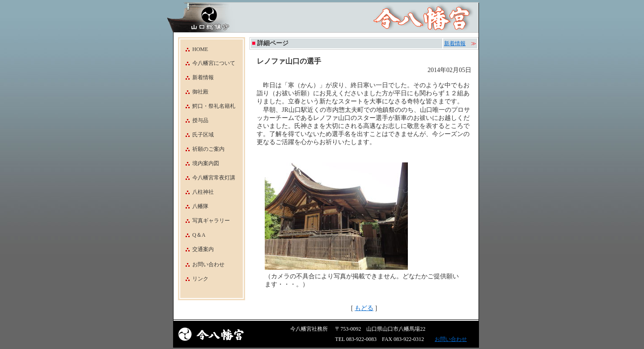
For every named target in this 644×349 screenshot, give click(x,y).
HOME (194, 49)
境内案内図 (200, 163)
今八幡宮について (208, 63)
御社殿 (194, 92)
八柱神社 (197, 192)
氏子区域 (197, 135)
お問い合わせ (208, 264)
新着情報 (197, 77)
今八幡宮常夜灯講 (208, 178)
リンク (200, 279)
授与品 (194, 120)
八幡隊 (194, 206)
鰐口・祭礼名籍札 (208, 106)
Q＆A (193, 235)
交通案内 (197, 249)
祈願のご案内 (202, 149)
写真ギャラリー (205, 221)
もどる (364, 308)
